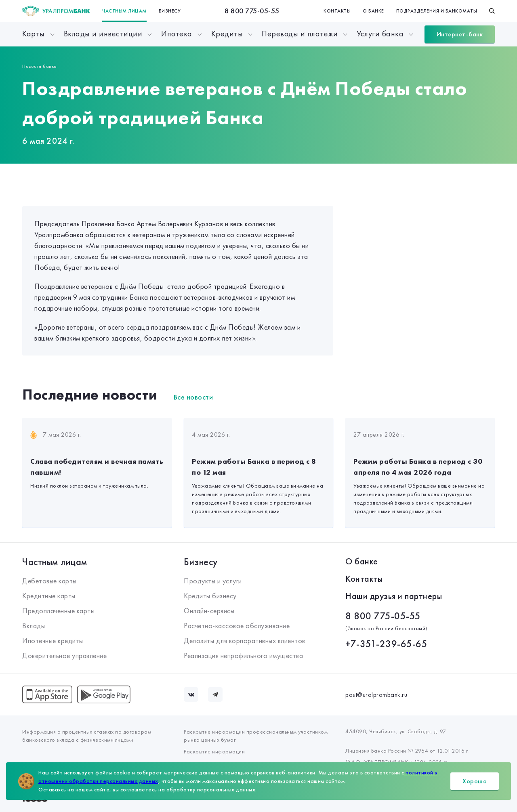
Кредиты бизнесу (210, 596)
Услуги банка (380, 34)
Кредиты (227, 34)
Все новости (193, 397)
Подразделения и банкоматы (437, 11)
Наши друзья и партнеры (394, 596)
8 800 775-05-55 (252, 11)
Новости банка (40, 66)
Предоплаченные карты (58, 611)
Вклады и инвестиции (103, 34)
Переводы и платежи (300, 34)
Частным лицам (124, 11)
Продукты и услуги (213, 581)
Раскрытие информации (214, 751)
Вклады (34, 626)
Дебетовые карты (49, 581)
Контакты (337, 11)
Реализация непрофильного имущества (243, 655)
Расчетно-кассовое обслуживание (237, 626)
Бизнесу (170, 11)
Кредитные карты (49, 596)
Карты (34, 34)
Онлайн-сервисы (209, 611)
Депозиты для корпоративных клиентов (245, 641)
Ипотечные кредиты (53, 641)
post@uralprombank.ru (376, 695)
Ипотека (177, 34)
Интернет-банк (460, 34)
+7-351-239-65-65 (386, 644)
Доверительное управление (64, 655)
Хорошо (475, 781)
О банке (373, 11)
